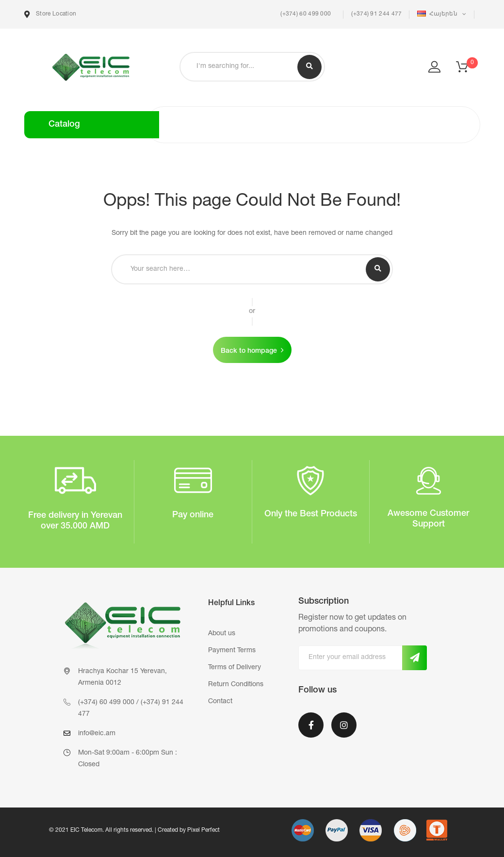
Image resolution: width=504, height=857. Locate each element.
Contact (220, 702)
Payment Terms (232, 651)
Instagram (344, 725)
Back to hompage (249, 351)
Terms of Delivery (235, 668)
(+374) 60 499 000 (305, 14)
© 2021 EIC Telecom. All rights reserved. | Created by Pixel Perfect (134, 830)
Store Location (50, 14)
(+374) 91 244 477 (376, 14)
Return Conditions (236, 685)
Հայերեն (438, 14)
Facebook (311, 725)
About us (222, 634)
